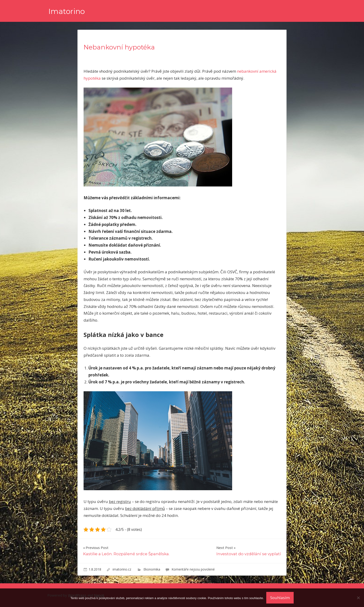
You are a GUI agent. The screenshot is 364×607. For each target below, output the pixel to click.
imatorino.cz (122, 569)
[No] (358, 598)
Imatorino (67, 11)
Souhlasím (280, 598)
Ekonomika (152, 569)
